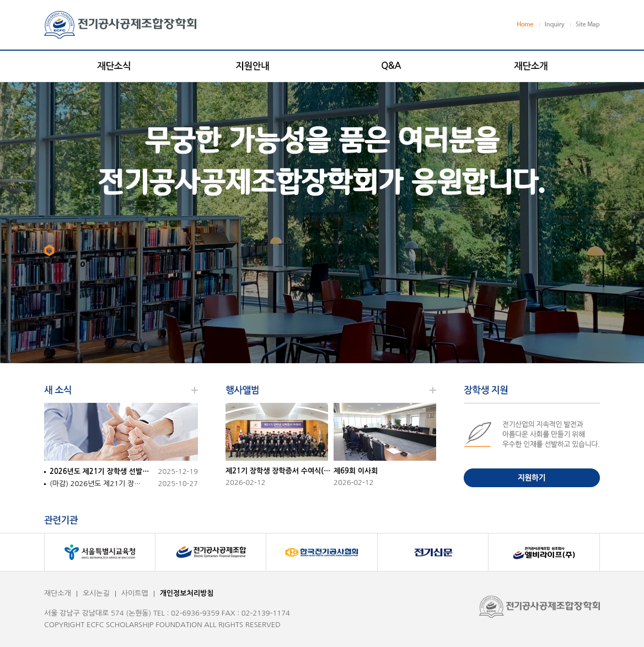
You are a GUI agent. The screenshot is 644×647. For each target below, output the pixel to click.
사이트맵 (135, 593)
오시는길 (96, 593)
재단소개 (58, 593)
